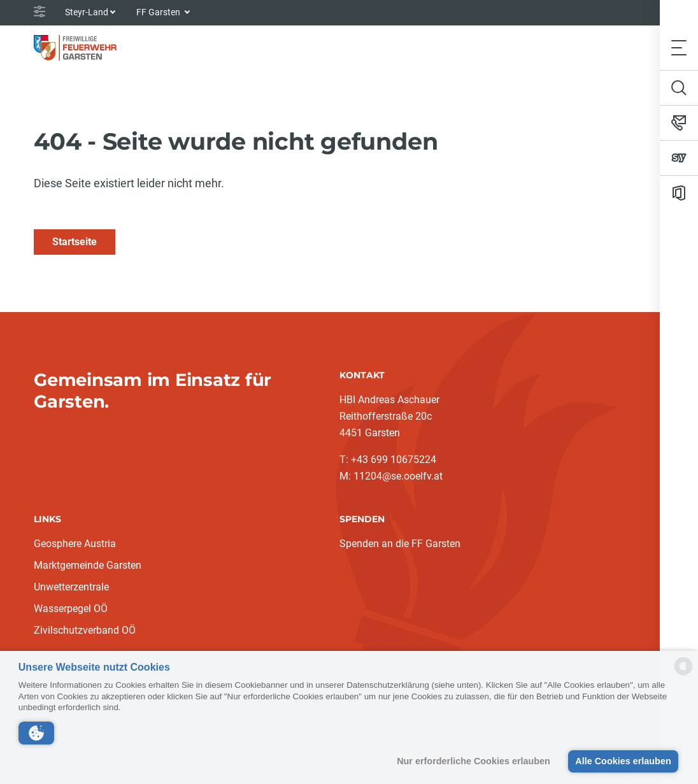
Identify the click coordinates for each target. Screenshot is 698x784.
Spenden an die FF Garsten (400, 544)
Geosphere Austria (75, 544)
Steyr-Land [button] (87, 12)
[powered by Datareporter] (683, 674)
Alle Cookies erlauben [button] (623, 761)
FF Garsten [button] (159, 12)
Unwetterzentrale (71, 587)
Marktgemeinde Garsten (88, 565)
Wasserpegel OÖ (71, 609)
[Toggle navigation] (679, 47)
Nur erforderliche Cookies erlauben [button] (474, 761)
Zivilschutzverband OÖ (85, 630)
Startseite (75, 242)
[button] (36, 733)
